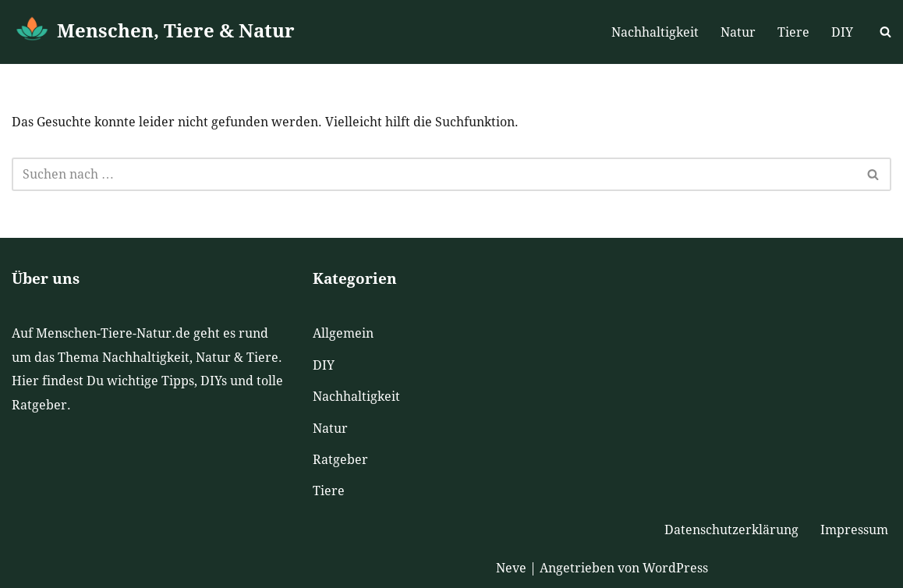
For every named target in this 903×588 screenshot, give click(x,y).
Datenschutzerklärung (731, 530)
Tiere (793, 32)
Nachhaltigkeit (655, 32)
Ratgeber (340, 460)
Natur (738, 32)
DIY (842, 32)
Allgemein (343, 333)
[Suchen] (885, 32)
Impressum (854, 530)
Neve (511, 568)
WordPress (675, 568)
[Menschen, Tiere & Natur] (153, 32)
